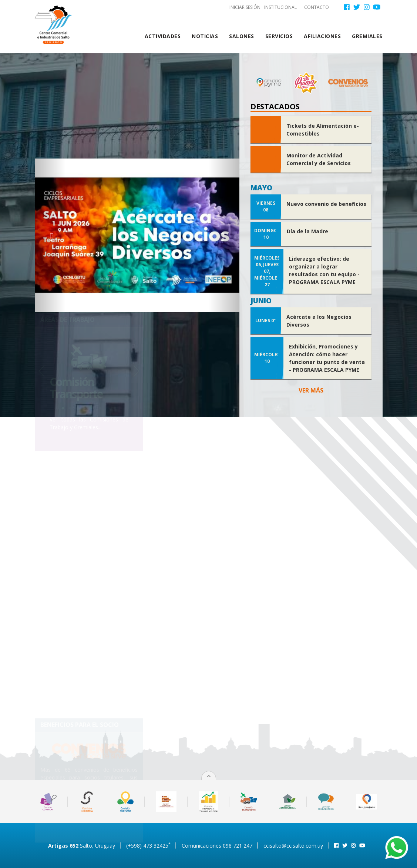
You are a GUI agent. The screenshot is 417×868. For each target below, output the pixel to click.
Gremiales (367, 36)
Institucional (280, 7)
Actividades (163, 36)
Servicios (279, 36)
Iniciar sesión (245, 7)
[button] (50, 235)
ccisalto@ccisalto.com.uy (293, 846)
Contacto (317, 7)
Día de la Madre (307, 231)
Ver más (311, 390)
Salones (242, 36)
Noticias (205, 36)
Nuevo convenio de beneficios (326, 204)
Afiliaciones (322, 36)
